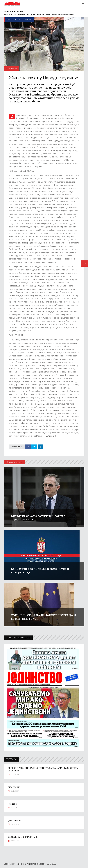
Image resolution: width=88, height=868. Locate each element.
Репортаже (25, 20)
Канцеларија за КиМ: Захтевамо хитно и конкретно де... (40, 570)
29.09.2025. (15, 824)
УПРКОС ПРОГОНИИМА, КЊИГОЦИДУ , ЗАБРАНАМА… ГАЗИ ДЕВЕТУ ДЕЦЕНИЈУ (43, 769)
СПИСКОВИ (14, 787)
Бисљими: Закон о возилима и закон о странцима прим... (38, 518)
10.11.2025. (15, 808)
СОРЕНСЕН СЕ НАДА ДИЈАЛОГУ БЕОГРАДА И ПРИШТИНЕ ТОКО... (43, 617)
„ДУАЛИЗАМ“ (15, 820)
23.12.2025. (15, 775)
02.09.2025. (15, 841)
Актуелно (12, 20)
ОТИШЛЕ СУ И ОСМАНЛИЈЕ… (23, 837)
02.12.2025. (15, 791)
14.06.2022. (13, 69)
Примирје (13, 804)
